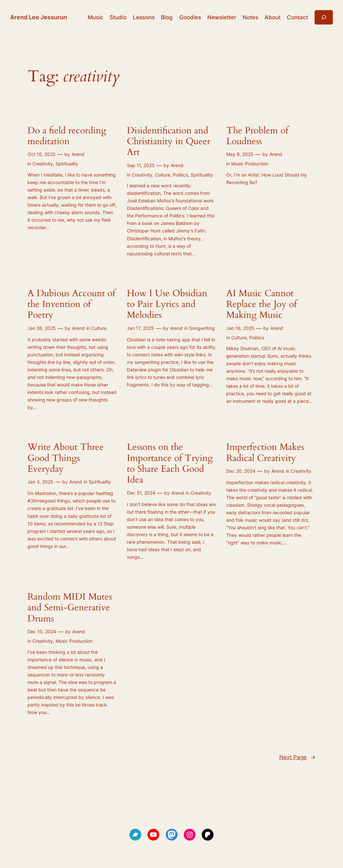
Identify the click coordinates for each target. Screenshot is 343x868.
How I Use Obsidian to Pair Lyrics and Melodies (167, 304)
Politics (180, 175)
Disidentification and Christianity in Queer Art (169, 142)
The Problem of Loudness (257, 136)
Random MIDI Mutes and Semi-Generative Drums (70, 608)
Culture (163, 175)
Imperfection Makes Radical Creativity (265, 453)
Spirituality (67, 164)
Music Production (250, 164)
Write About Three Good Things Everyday (66, 458)
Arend (78, 154)
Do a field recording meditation (67, 136)
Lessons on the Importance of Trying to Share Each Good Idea (170, 464)
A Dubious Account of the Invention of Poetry (71, 304)
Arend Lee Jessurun (39, 17)
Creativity (43, 164)
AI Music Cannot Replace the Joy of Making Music (262, 304)
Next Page (297, 757)
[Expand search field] (324, 17)
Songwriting (202, 328)
